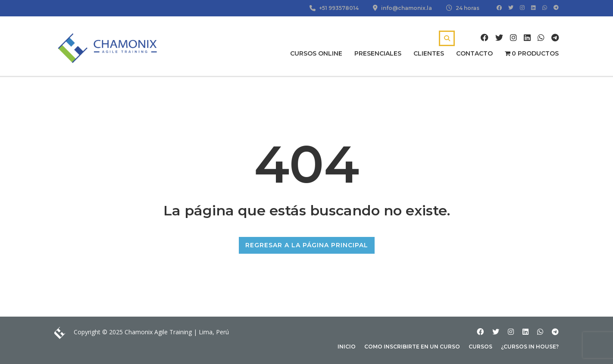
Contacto (474, 53)
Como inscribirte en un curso (412, 347)
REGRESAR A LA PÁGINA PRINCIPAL (307, 245)
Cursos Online (316, 53)
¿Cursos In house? (530, 347)
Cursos (480, 347)
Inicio (347, 347)
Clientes (429, 53)
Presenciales (378, 53)
